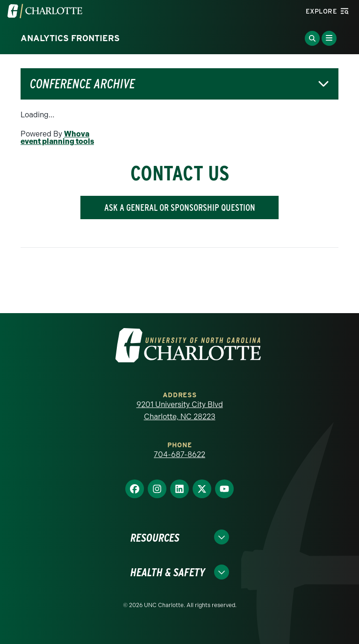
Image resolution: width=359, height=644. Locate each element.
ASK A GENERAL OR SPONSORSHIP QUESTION (180, 208)
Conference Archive (83, 84)
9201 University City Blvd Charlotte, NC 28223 (180, 411)
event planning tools (57, 141)
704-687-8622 (179, 454)
